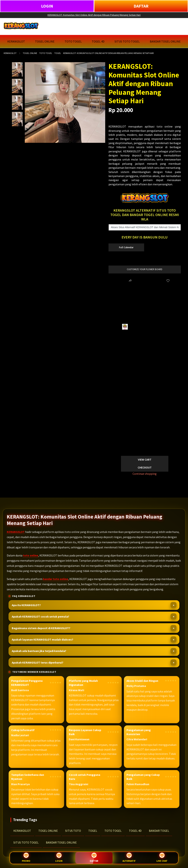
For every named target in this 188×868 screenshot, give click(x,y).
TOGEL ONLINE (48, 831)
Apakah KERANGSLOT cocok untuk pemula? (40, 616)
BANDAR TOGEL (159, 831)
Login (59, 858)
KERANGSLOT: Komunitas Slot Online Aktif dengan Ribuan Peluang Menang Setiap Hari (94, 15)
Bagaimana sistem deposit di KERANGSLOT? (41, 628)
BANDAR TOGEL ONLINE (61, 842)
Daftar (94, 858)
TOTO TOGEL (113, 831)
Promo (26, 858)
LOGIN (47, 6)
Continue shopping (145, 474)
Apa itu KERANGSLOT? (26, 605)
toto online (31, 555)
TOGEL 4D (135, 831)
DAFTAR (141, 6)
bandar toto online (56, 579)
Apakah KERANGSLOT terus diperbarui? (38, 662)
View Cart (145, 459)
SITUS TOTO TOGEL (26, 842)
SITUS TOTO (73, 831)
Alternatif (129, 858)
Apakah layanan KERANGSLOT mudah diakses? (43, 639)
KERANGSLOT (10, 53)
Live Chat (162, 858)
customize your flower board (145, 269)
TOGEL (93, 831)
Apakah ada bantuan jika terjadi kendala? (39, 651)
